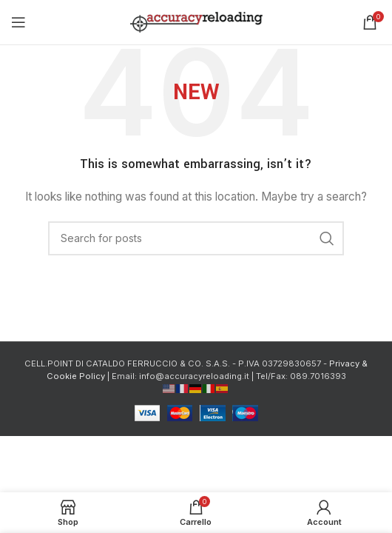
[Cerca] (196, 238)
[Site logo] (196, 21)
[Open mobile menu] (18, 22)
